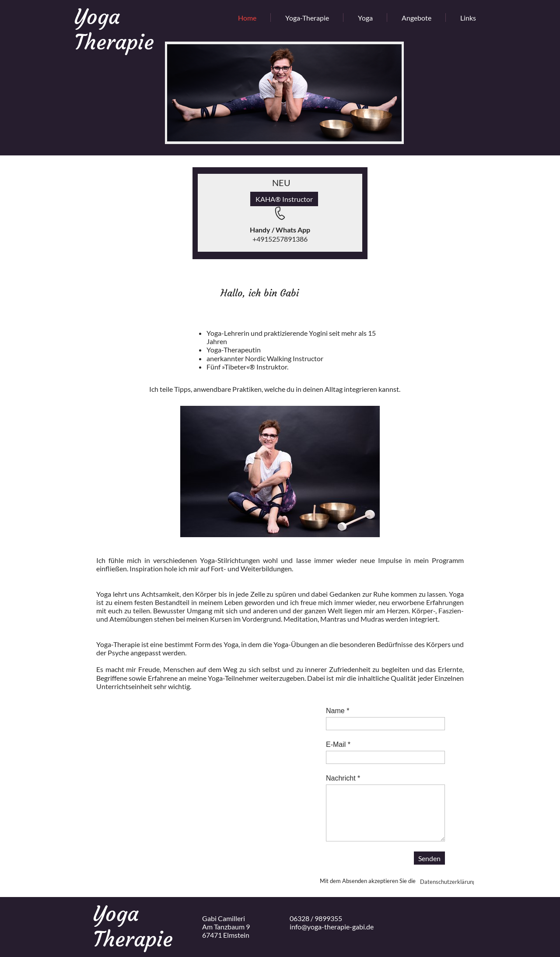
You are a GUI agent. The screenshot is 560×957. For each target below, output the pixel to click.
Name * (338, 711)
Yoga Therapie (114, 29)
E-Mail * (338, 744)
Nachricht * (343, 778)
